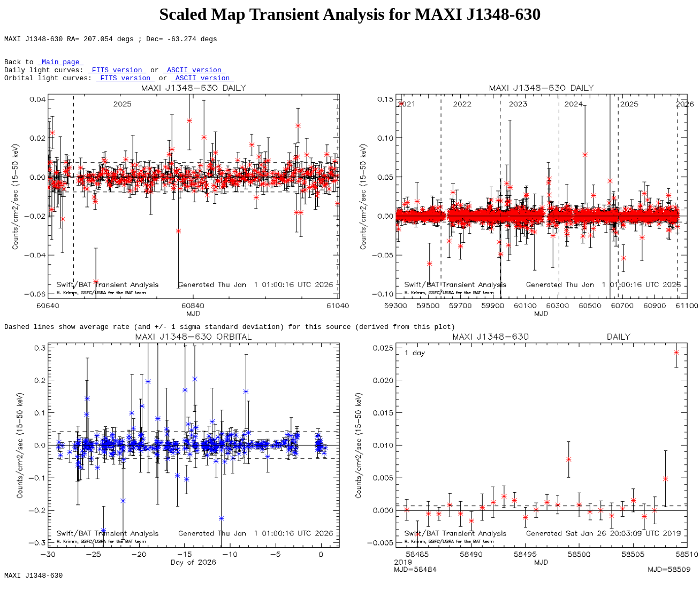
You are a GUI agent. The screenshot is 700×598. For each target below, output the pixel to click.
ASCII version (194, 76)
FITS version (117, 76)
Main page (60, 66)
